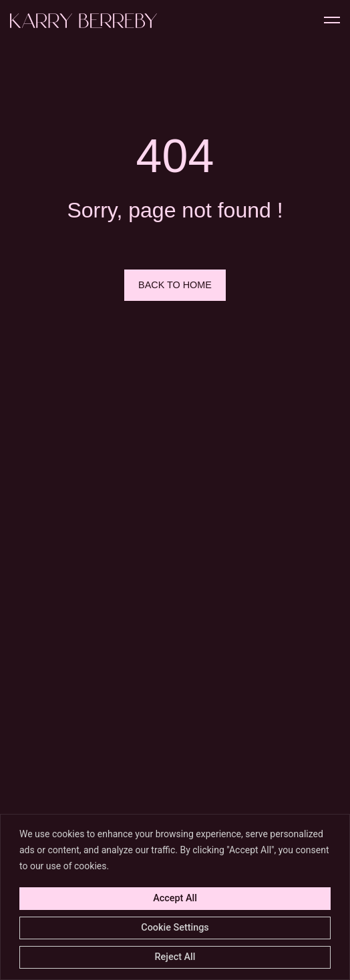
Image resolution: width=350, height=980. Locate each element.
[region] (175, 897)
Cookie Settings (175, 928)
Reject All (175, 957)
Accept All (175, 898)
